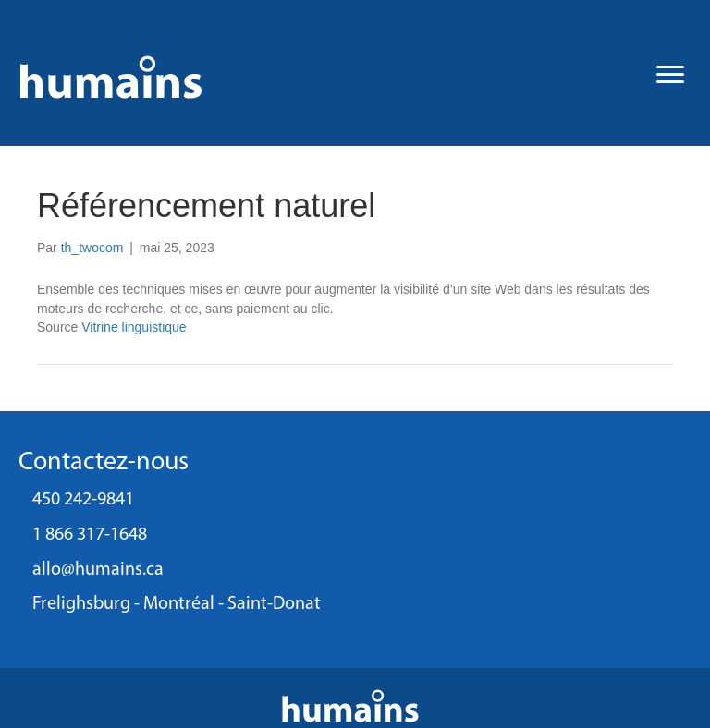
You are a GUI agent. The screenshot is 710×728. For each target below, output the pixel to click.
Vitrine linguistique (134, 327)
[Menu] (670, 75)
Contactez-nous (104, 463)
